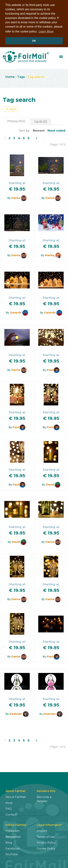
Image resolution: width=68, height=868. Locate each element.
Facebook (13, 848)
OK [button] (34, 41)
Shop (9, 803)
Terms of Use (46, 837)
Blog (9, 842)
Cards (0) (41, 122)
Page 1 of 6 (58, 144)
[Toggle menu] (61, 57)
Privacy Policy (46, 842)
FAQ (9, 809)
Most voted (56, 131)
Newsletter (13, 837)
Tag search (36, 77)
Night (11, 109)
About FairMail (16, 797)
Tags (21, 77)
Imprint (42, 831)
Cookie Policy (46, 848)
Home (10, 77)
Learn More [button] (46, 31)
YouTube (12, 854)
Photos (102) (16, 121)
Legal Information (49, 825)
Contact (11, 815)
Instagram (12, 831)
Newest (39, 131)
